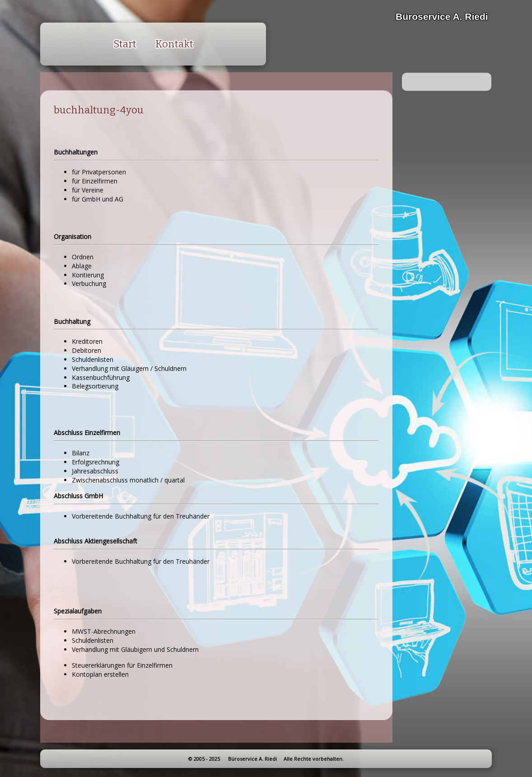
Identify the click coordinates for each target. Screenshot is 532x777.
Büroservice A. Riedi (442, 16)
